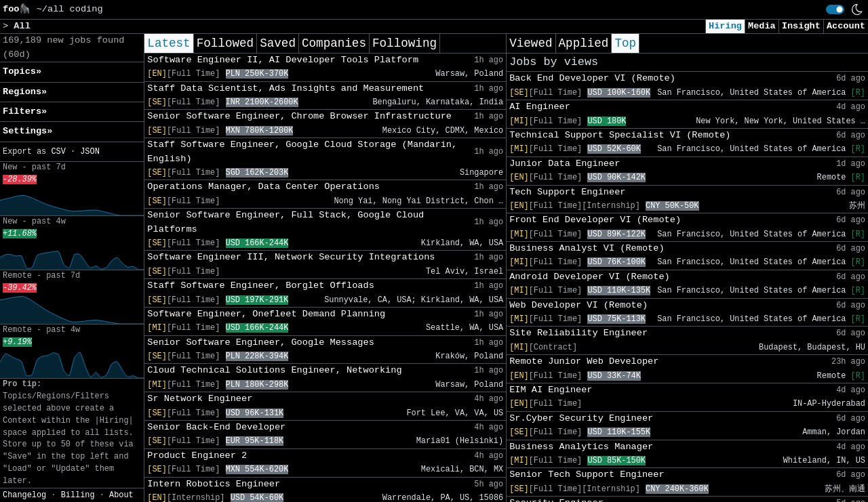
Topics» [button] (22, 71)
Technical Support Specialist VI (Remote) (620, 135)
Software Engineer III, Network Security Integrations (291, 257)
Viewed (531, 43)
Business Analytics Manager (581, 447)
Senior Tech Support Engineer (587, 475)
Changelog (24, 495)
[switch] (835, 9)
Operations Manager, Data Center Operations (263, 187)
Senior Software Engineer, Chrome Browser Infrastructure (299, 116)
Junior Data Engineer (565, 164)
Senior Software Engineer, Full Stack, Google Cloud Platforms (285, 222)
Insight (801, 26)
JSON (90, 152)
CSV (58, 152)
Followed (225, 43)
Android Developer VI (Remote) (590, 277)
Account (846, 26)
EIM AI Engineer (551, 390)
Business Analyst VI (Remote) (587, 248)
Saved (278, 43)
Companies (334, 43)
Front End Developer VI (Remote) (595, 220)
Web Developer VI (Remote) (578, 305)
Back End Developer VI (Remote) (592, 78)
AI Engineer (540, 107)
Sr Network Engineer (200, 399)
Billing (78, 495)
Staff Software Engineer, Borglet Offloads (260, 286)
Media (762, 26)
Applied (584, 43)
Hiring (725, 26)
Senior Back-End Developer (216, 427)
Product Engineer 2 (197, 456)
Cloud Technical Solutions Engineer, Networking (274, 370)
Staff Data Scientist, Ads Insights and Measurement (285, 88)
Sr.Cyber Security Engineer (581, 418)
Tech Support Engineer (567, 192)
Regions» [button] (25, 92)
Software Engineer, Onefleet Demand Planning (266, 314)
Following (405, 43)
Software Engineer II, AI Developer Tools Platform (283, 60)
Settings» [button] (27, 131)
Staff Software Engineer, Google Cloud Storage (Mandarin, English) (302, 151)
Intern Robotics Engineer (214, 484)
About (121, 495)
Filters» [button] (25, 111)
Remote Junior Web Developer (584, 361)
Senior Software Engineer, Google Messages (260, 342)
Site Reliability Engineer (578, 333)
